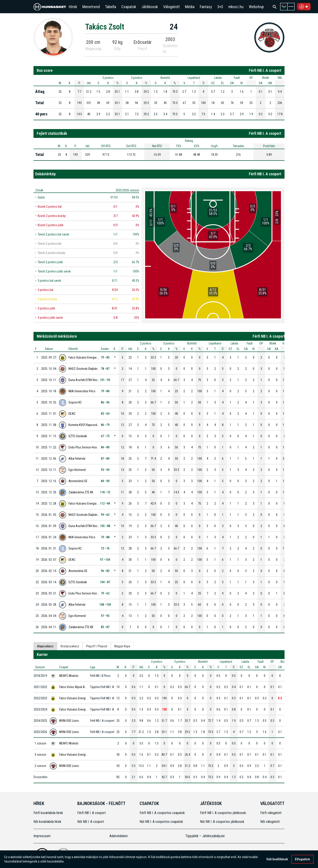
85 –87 (105, 627)
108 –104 (105, 605)
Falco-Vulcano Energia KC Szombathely (93, 357)
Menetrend (91, 7)
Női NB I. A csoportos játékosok (222, 822)
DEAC (72, 414)
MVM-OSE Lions (69, 721)
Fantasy (206, 7)
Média (190, 7)
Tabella (111, 7)
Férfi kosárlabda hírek (48, 813)
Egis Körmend (77, 470)
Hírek (73, 7)
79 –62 (105, 593)
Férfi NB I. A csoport (92, 813)
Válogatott (171, 7)
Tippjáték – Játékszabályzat (205, 836)
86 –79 (105, 425)
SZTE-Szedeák (78, 436)
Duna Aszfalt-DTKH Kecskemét (88, 380)
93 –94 (105, 470)
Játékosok (150, 7)
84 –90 (105, 481)
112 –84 (105, 503)
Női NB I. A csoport (91, 822)
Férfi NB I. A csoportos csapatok (163, 813)
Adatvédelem (119, 836)
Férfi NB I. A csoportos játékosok (223, 813)
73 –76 (105, 548)
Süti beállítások (277, 859)
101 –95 (105, 380)
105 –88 (105, 526)
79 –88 (105, 537)
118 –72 (105, 492)
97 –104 (105, 560)
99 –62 (105, 515)
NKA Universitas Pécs (82, 391)
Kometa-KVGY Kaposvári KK (85, 425)
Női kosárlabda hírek (47, 822)
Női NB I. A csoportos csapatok (162, 822)
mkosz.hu (236, 7)
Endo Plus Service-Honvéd (85, 447)
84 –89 (105, 447)
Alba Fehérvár (77, 459)
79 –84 (105, 391)
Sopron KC (75, 402)
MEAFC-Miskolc (69, 676)
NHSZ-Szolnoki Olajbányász (86, 369)
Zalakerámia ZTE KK (81, 492)
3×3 (220, 7)
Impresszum (42, 836)
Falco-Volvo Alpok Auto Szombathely (83, 687)
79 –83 (105, 357)
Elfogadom (302, 859)
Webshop (256, 7)
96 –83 (105, 571)
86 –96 (105, 402)
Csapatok (129, 7)
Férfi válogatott (271, 813)
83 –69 (105, 414)
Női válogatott (270, 822)
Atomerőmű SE (78, 481)
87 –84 (105, 459)
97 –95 (105, 616)
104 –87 (105, 582)
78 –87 (105, 369)
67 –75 (105, 436)
